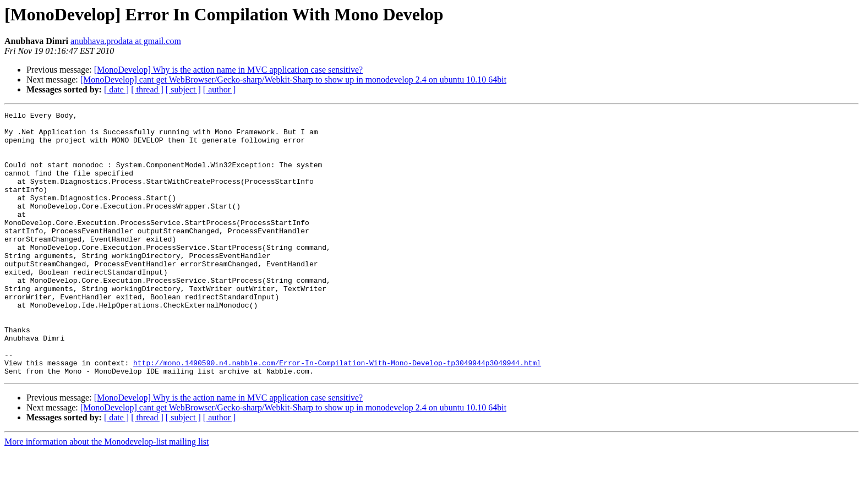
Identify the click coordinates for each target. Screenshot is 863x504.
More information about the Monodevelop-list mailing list (107, 494)
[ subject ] (183, 89)
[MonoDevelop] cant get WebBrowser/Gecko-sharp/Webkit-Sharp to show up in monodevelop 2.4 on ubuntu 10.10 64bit (293, 80)
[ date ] (116, 89)
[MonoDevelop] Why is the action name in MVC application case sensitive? (228, 70)
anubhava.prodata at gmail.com (126, 41)
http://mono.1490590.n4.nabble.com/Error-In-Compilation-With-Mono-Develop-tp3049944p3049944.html (337, 414)
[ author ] (220, 89)
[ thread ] (147, 89)
